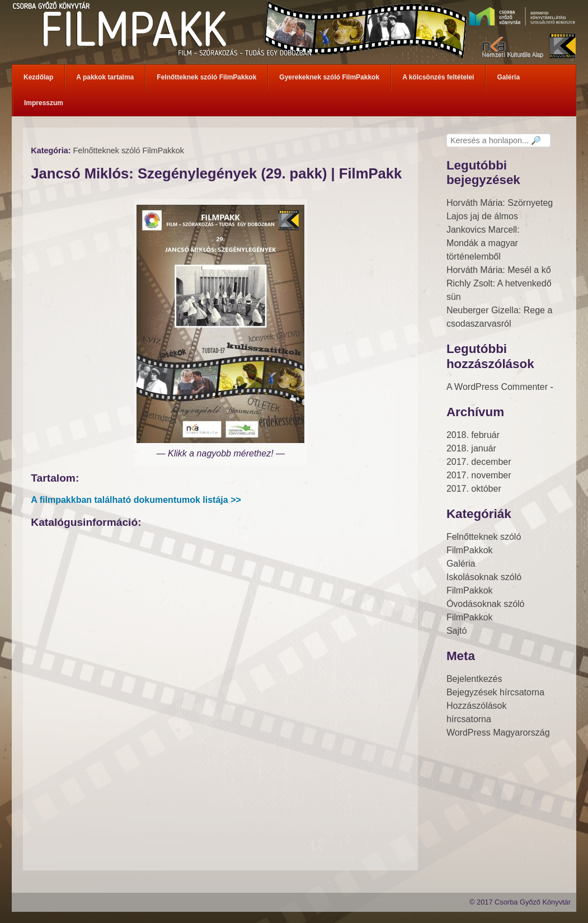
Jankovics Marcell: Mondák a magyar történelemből (483, 243)
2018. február (473, 435)
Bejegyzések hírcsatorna (495, 692)
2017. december (479, 462)
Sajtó (457, 631)
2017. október (474, 489)
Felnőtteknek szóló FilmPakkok (128, 150)
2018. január (471, 448)
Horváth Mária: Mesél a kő (499, 270)
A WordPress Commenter (497, 387)
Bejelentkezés (474, 679)
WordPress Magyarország (498, 733)
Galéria (461, 564)
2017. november (479, 475)
